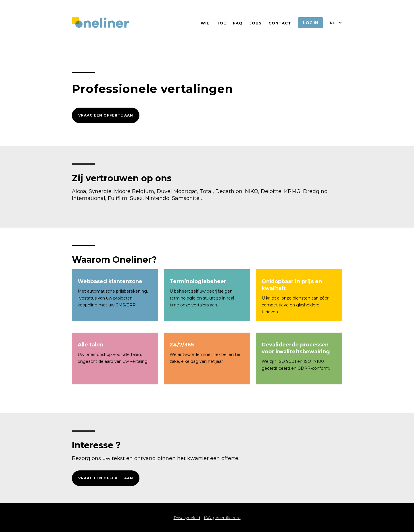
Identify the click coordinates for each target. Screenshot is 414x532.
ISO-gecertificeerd (222, 518)
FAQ (238, 23)
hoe (221, 23)
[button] (336, 23)
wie (205, 23)
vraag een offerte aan (106, 115)
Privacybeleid (187, 518)
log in (310, 23)
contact (280, 23)
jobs (256, 23)
